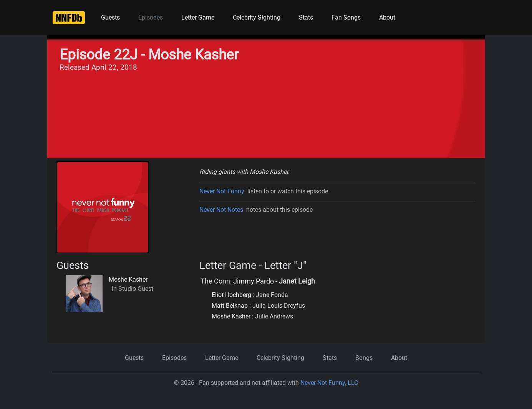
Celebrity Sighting (257, 17)
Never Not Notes (221, 210)
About (387, 17)
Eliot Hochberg (231, 295)
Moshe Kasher (128, 280)
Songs (364, 358)
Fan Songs (346, 17)
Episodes (151, 17)
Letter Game (198, 17)
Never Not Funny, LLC (329, 383)
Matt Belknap (230, 306)
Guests (110, 17)
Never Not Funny (222, 191)
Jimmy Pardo (254, 281)
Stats (306, 17)
